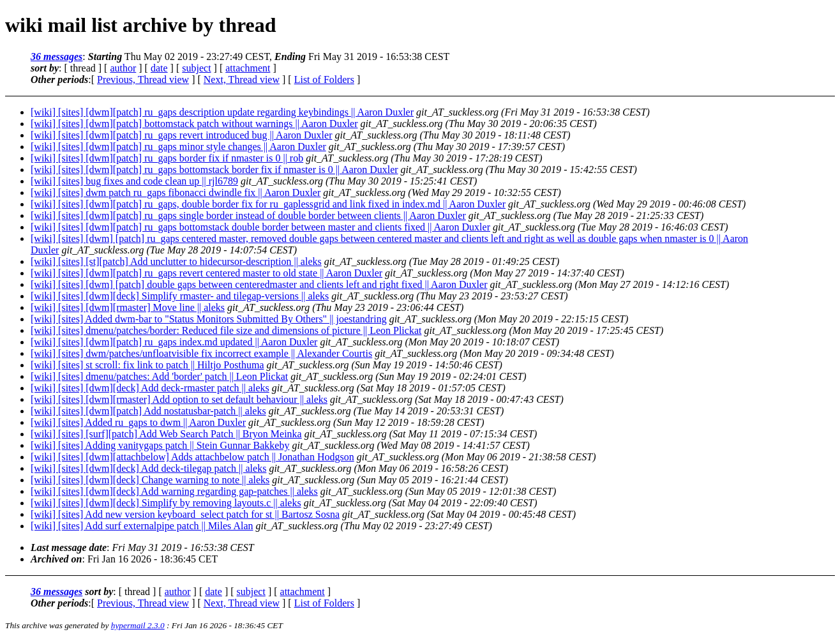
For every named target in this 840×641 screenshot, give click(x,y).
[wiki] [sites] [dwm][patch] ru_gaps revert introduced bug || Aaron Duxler (181, 135)
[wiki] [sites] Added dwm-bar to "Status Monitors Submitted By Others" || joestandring (209, 319)
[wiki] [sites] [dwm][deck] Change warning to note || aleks (150, 480)
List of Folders (324, 79)
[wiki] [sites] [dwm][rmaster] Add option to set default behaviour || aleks (179, 399)
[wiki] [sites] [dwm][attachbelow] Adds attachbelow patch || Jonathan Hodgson (192, 457)
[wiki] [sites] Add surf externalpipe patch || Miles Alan (142, 526)
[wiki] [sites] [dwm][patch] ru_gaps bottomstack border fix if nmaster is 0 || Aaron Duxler (214, 170)
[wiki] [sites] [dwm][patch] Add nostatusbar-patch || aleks (148, 411)
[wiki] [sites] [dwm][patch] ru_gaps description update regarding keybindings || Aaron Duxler (222, 112)
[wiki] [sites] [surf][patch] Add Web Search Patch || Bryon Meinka (166, 434)
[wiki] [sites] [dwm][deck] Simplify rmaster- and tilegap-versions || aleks (180, 296)
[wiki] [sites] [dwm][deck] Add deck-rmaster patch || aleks (150, 388)
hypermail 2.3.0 (138, 625)
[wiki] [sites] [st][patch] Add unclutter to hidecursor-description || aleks (176, 261)
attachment (248, 68)
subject (196, 68)
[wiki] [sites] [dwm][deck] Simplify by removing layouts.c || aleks (166, 503)
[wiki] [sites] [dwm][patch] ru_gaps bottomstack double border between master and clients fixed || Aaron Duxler (260, 227)
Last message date (69, 547)
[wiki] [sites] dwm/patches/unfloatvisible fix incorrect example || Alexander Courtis (201, 353)
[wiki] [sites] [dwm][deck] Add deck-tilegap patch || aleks (148, 468)
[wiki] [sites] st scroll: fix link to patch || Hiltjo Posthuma (147, 365)
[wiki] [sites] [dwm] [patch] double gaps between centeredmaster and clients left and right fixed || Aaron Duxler (259, 284)
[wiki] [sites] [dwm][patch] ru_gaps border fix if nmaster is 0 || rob (167, 158)
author (123, 68)
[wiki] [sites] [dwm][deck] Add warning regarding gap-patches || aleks (174, 491)
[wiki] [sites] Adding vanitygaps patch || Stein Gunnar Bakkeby (160, 445)
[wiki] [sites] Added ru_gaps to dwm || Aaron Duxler (138, 422)
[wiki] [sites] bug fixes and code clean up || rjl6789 (134, 181)
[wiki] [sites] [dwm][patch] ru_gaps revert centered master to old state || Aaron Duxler (206, 273)
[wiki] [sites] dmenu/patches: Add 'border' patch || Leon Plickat (159, 376)
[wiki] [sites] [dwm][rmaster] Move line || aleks (128, 307)
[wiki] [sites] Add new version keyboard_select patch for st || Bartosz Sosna (185, 514)
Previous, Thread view (143, 79)
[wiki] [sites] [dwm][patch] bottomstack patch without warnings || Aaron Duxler (194, 124)
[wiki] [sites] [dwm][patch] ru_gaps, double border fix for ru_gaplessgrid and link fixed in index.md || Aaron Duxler (268, 204)
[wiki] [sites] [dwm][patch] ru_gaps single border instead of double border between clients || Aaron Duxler (248, 215)
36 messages (56, 57)
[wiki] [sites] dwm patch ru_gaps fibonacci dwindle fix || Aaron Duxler (176, 192)
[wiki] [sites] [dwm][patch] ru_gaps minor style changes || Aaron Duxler (178, 147)
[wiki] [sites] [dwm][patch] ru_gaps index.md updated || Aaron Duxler (174, 342)
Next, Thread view (242, 79)
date (159, 68)
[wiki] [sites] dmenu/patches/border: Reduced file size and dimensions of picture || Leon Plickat (226, 330)
